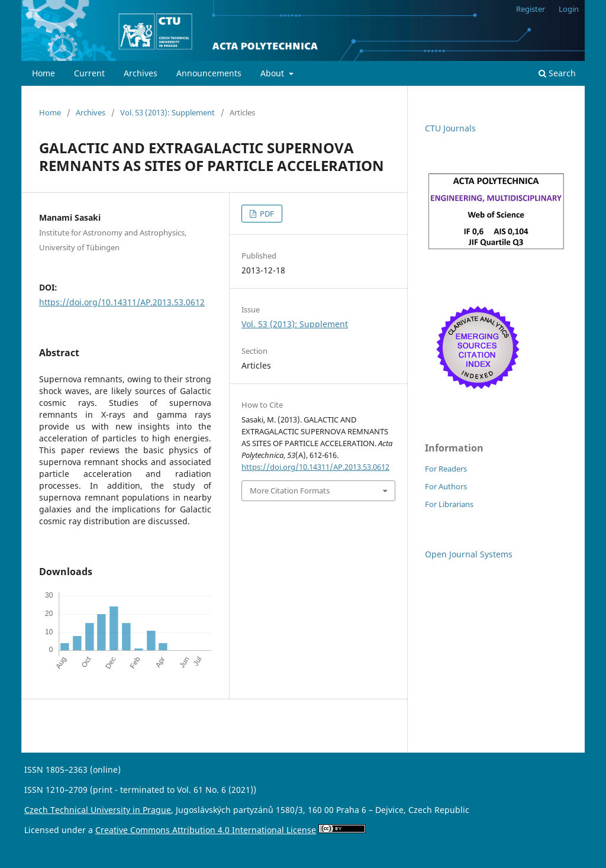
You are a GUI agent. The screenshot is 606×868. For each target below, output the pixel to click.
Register (531, 9)
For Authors (446, 486)
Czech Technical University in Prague (98, 810)
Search (557, 73)
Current (89, 73)
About (273, 73)
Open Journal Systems (469, 554)
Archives (141, 73)
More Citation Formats (290, 491)
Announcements (209, 73)
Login (569, 9)
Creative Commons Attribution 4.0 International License (206, 830)
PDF (266, 214)
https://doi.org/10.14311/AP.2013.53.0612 (122, 302)
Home (43, 73)
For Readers (446, 469)
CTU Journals (450, 128)
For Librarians (449, 504)
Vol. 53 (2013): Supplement (167, 112)
